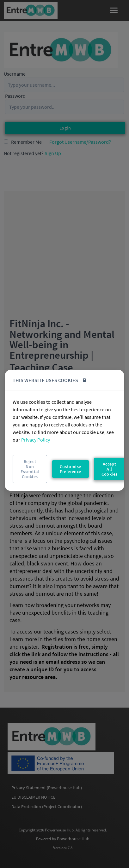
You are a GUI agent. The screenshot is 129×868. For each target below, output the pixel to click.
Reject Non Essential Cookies (30, 469)
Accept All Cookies (110, 469)
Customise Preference (71, 469)
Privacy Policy (36, 440)
